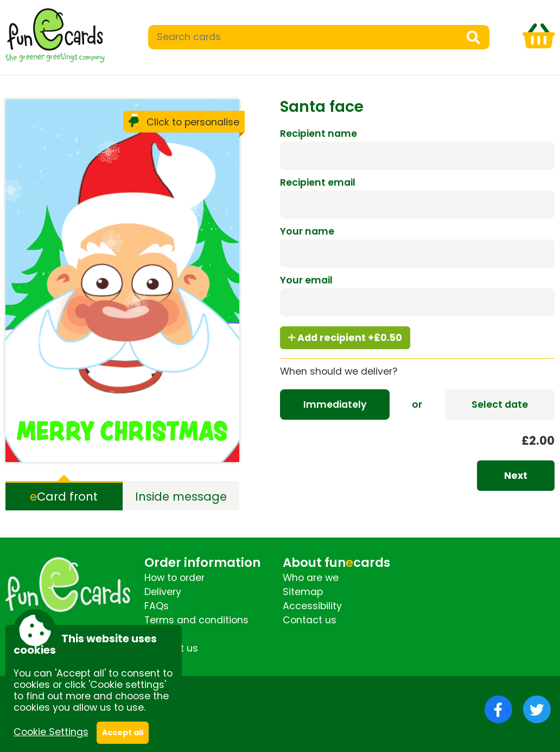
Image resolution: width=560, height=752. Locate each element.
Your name (307, 231)
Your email (306, 280)
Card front (64, 497)
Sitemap (303, 592)
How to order (174, 578)
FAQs (157, 606)
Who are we (311, 578)
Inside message (181, 497)
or (417, 405)
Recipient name (319, 134)
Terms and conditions (196, 620)
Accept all (123, 732)
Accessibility (312, 606)
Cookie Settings (51, 732)
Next (516, 476)
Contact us (310, 620)
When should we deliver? (339, 371)
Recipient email (318, 182)
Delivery (163, 592)
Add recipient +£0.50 (345, 338)
